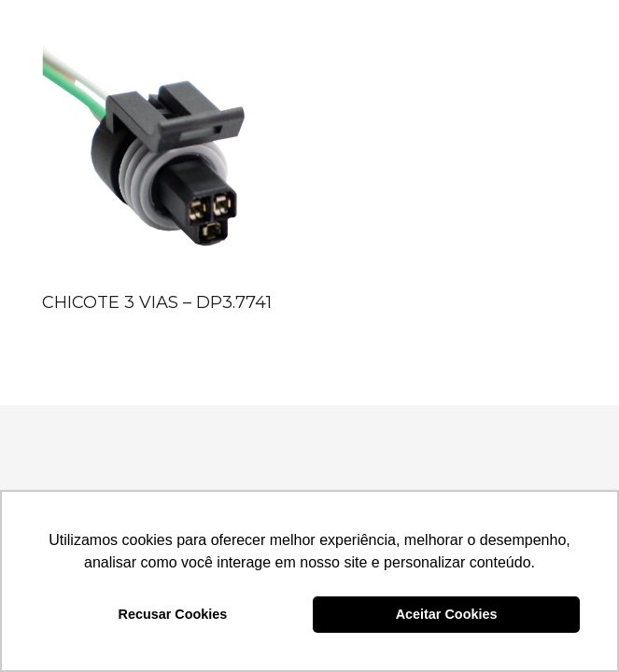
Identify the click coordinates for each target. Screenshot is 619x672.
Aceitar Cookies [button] (447, 614)
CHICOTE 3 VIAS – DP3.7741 (157, 302)
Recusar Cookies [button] (173, 614)
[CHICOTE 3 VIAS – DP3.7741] (163, 163)
